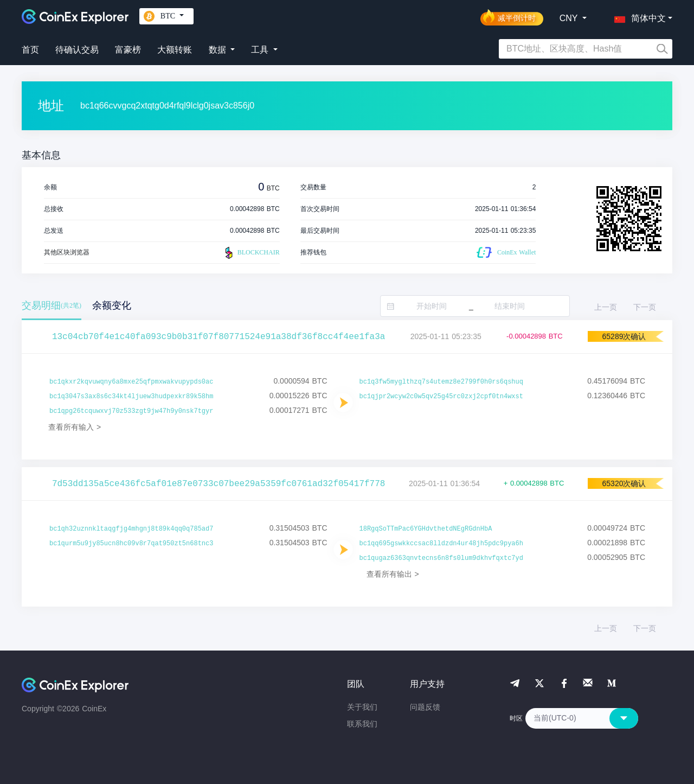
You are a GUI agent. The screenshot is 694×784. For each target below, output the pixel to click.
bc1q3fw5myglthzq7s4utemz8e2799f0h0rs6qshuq (441, 382)
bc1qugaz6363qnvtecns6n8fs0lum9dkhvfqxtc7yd (441, 558)
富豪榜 (128, 50)
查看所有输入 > (75, 427)
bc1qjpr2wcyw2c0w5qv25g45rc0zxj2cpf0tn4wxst (441, 397)
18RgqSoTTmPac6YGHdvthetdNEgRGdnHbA (426, 529)
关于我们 (362, 707)
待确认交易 (77, 50)
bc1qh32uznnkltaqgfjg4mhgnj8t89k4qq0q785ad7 (131, 529)
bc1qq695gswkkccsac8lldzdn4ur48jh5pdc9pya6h (441, 544)
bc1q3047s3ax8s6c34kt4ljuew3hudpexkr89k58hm (131, 397)
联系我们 (362, 724)
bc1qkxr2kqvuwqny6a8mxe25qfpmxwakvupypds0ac (131, 382)
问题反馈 (425, 707)
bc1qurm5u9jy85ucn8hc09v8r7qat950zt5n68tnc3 (131, 544)
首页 (30, 50)
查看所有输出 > (393, 574)
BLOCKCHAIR (251, 253)
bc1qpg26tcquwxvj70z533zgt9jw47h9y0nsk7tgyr (131, 411)
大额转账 (175, 50)
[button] (638, 16)
